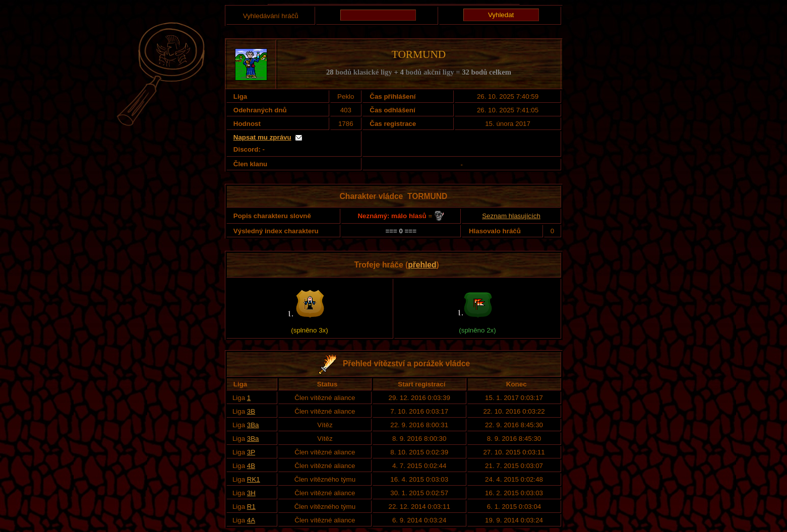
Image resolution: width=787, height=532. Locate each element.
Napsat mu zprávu (262, 137)
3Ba (253, 425)
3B (251, 411)
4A (251, 520)
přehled (422, 265)
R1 (251, 507)
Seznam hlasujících (511, 216)
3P (251, 452)
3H (251, 493)
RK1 (254, 479)
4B (251, 466)
